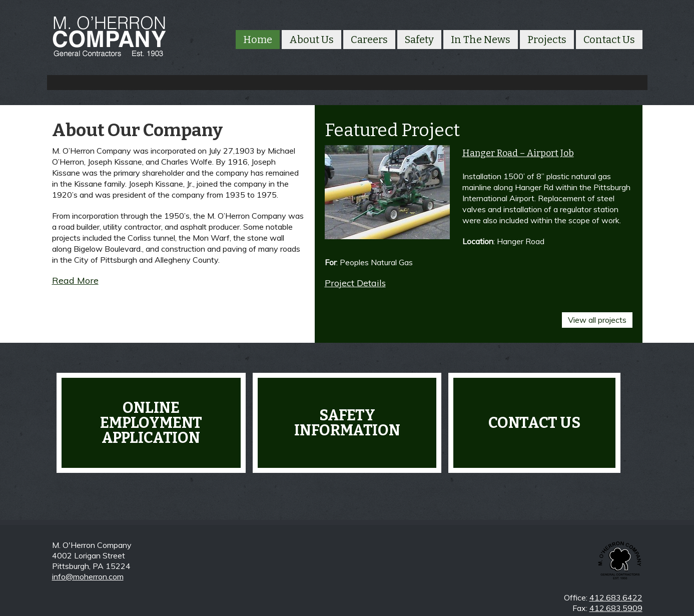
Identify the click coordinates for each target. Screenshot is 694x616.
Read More (75, 280)
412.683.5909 (616, 608)
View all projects (597, 316)
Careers (369, 40)
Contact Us (609, 40)
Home (258, 40)
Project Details (355, 283)
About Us (311, 40)
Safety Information (347, 419)
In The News (481, 40)
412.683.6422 (616, 597)
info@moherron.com (88, 576)
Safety (419, 40)
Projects (547, 40)
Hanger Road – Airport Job (518, 153)
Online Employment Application (151, 419)
